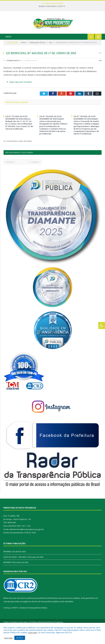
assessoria (67, 611)
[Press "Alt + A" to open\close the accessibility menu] (102, 325)
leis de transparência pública (47, 614)
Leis (100, 73)
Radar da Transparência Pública (34, 621)
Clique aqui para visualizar (21, 95)
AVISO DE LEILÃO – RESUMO (15, 570)
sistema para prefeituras (37, 611)
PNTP (15, 621)
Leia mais (32, 632)
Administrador (13, 73)
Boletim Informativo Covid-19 (52, 6)
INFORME (7, 565)
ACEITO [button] (20, 638)
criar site (20, 611)
